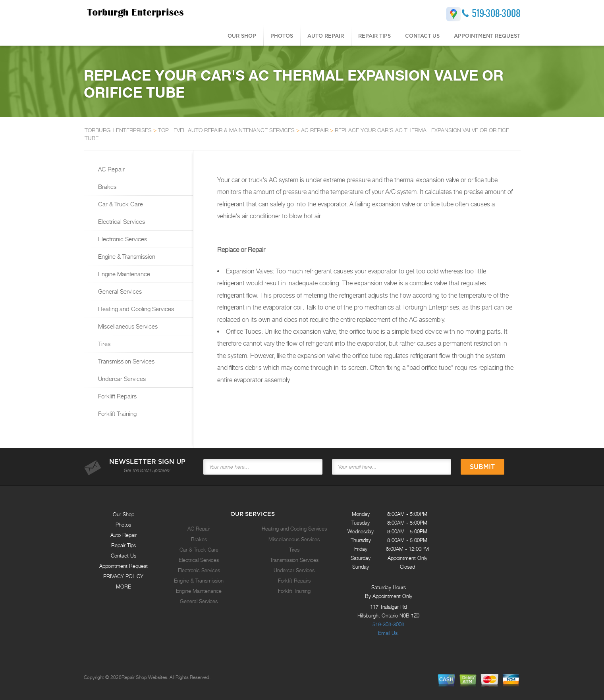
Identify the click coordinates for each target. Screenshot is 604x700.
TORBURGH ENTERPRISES (118, 130)
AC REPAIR (315, 130)
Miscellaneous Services (127, 326)
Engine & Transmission (126, 256)
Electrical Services (121, 221)
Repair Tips (374, 36)
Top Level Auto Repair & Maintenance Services (226, 130)
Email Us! (388, 633)
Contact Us (422, 36)
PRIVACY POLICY (123, 576)
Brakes (106, 187)
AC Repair (111, 169)
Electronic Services (122, 239)
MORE (124, 587)
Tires (103, 344)
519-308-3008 (496, 13)
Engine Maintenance (123, 274)
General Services (119, 291)
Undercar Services (121, 379)
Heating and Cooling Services (135, 309)
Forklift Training (117, 413)
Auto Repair (326, 36)
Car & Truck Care (120, 204)
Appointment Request (487, 36)
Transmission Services (125, 361)
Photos (282, 36)
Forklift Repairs (117, 396)
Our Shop (242, 36)
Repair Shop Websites (144, 677)
